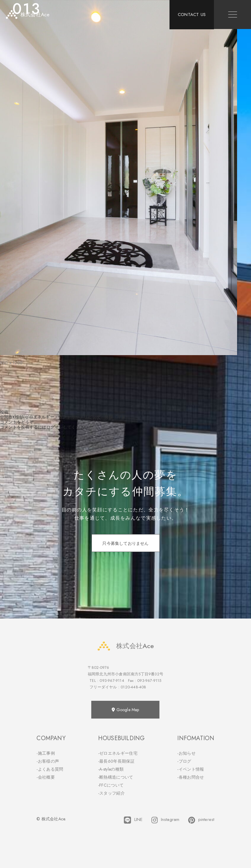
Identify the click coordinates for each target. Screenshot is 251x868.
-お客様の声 (48, 761)
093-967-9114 (112, 681)
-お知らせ (186, 753)
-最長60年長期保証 (116, 761)
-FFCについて (111, 785)
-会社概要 (46, 777)
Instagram (165, 820)
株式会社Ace (125, 646)
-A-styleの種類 (111, 769)
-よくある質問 (50, 769)
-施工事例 (46, 753)
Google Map (125, 710)
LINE (133, 820)
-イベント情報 (191, 769)
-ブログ (184, 761)
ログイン (55, 427)
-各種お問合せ (191, 777)
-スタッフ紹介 (111, 793)
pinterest (201, 820)
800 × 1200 (11, 363)
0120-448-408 (133, 687)
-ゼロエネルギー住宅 (118, 753)
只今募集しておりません (125, 543)
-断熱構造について (116, 777)
